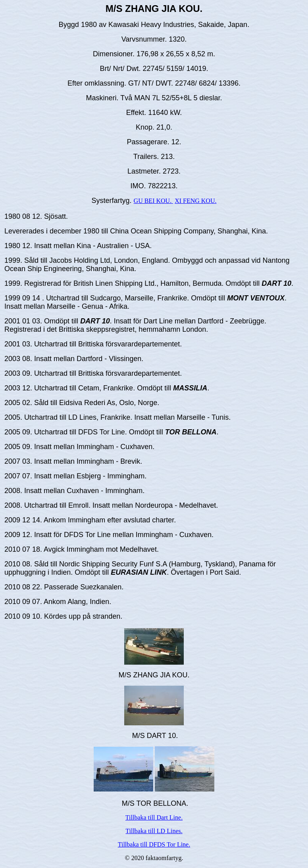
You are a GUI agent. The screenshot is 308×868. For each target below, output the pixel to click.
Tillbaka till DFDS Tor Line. (154, 844)
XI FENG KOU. (195, 201)
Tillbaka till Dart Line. (154, 817)
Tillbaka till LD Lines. (154, 831)
